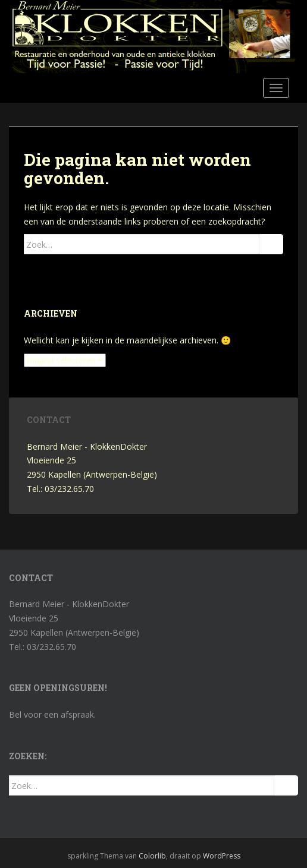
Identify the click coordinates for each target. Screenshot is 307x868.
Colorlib (152, 856)
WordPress (222, 856)
